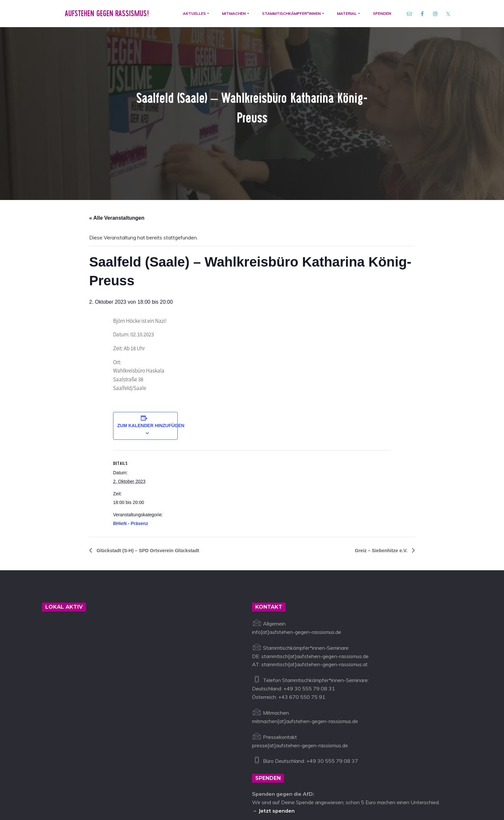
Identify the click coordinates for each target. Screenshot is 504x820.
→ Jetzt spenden (273, 733)
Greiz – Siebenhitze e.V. (379, 473)
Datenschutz (249, 790)
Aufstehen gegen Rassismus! (104, 16)
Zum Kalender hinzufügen (151, 348)
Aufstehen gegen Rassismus (75, 790)
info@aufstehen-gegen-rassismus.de (156, 790)
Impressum (217, 790)
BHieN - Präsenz (131, 446)
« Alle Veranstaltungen (117, 138)
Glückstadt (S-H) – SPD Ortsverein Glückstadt (152, 473)
